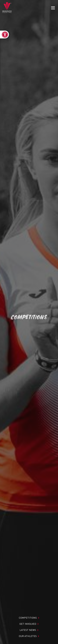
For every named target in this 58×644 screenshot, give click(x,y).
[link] (4, 35)
